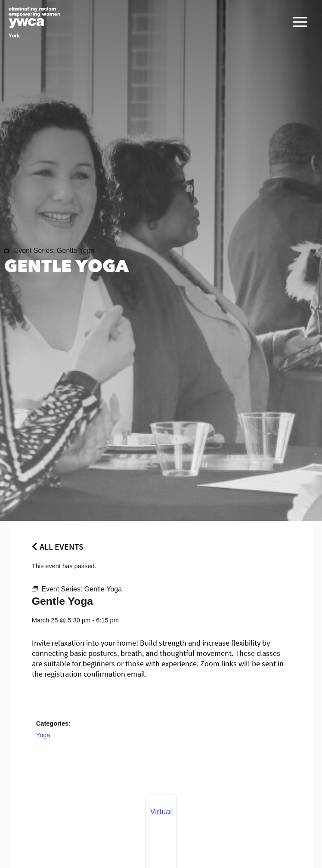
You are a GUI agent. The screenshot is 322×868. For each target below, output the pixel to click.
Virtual (161, 812)
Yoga (43, 735)
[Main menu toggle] (300, 22)
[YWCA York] (34, 22)
